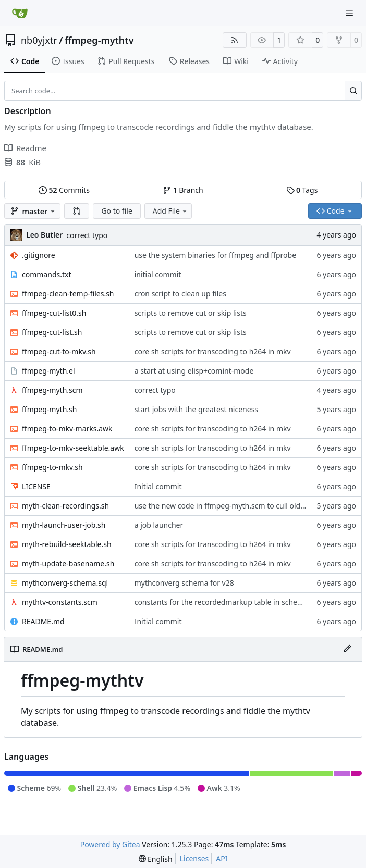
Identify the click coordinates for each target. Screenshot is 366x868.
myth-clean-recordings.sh (65, 506)
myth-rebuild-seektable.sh (67, 544)
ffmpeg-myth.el (48, 371)
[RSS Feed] (235, 40)
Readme (25, 148)
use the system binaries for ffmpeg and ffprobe (215, 255)
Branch (183, 190)
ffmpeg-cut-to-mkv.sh (59, 351)
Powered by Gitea (110, 844)
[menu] (156, 859)
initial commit (158, 274)
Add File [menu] (170, 211)
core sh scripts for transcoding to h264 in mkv (213, 351)
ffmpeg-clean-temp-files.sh (68, 294)
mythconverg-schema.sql (65, 583)
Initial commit (158, 486)
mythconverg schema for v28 (184, 583)
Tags (302, 190)
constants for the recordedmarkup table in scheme (221, 602)
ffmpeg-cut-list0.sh (54, 313)
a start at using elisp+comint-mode (194, 371)
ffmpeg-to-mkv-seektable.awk (73, 448)
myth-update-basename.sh (68, 563)
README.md (43, 621)
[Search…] (353, 91)
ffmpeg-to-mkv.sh (52, 467)
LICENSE (36, 486)
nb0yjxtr (39, 40)
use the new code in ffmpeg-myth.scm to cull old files (225, 506)
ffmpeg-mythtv (99, 40)
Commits (64, 190)
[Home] (20, 13)
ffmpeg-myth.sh (49, 409)
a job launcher (159, 525)
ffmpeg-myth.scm (52, 390)
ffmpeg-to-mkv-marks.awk (67, 429)
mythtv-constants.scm (60, 602)
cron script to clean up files (180, 294)
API (222, 858)
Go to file (117, 211)
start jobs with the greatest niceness (196, 409)
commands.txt (46, 274)
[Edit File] (347, 649)
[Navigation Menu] (350, 13)
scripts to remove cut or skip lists (191, 313)
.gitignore (39, 255)
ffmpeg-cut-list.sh (52, 332)
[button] (77, 211)
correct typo (87, 235)
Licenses (194, 858)
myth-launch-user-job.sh (64, 525)
